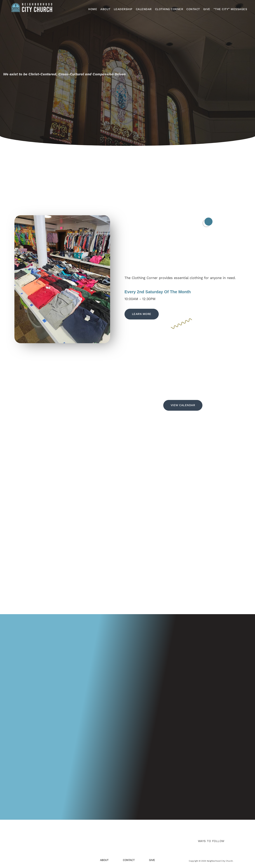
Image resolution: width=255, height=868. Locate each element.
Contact (193, 9)
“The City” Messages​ (230, 9)
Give (207, 9)
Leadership (123, 9)
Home (93, 9)
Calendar (144, 9)
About (105, 9)
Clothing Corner (169, 9)
